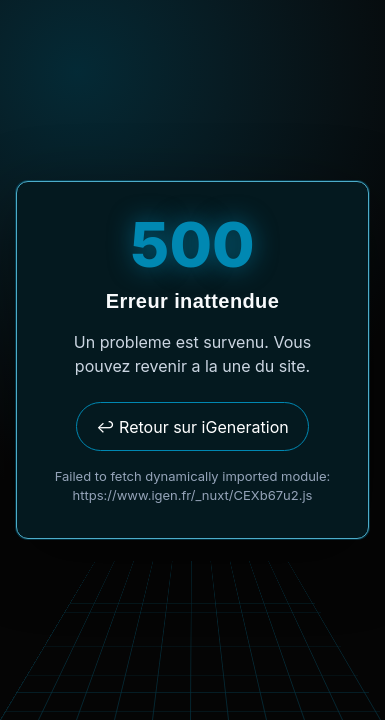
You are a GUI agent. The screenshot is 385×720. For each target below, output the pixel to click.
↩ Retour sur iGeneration (192, 427)
